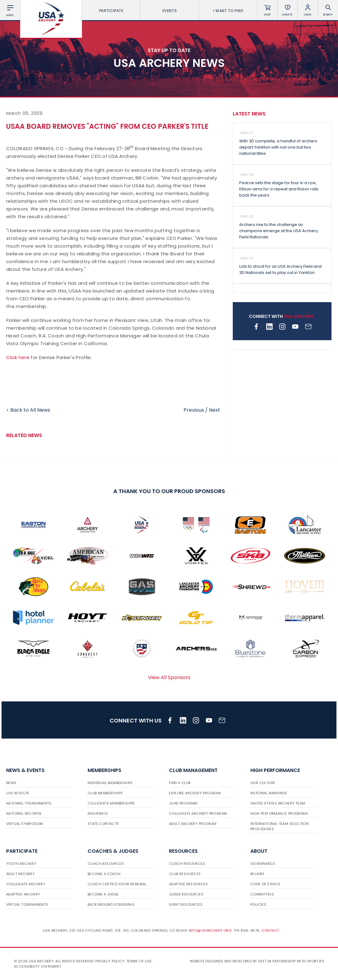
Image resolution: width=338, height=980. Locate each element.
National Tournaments (29, 803)
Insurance (98, 813)
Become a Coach (104, 874)
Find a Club (180, 783)
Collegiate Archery (26, 884)
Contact (270, 930)
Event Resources (186, 904)
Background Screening (111, 904)
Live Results (18, 793)
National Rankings (269, 793)
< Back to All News (28, 410)
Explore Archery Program (195, 793)
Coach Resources (106, 864)
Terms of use (139, 961)
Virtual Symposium (25, 824)
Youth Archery (21, 864)
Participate (111, 11)
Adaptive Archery (23, 894)
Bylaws (257, 874)
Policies (258, 904)
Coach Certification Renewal (117, 884)
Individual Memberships (110, 783)
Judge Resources (186, 894)
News (11, 783)
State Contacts (103, 824)
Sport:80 (316, 961)
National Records (24, 813)
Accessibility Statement (37, 966)
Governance (263, 864)
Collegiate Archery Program (198, 813)
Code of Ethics (265, 884)
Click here (18, 357)
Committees (262, 894)
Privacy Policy (110, 961)
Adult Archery (20, 874)
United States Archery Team (278, 803)
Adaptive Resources (188, 884)
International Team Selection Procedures (279, 826)
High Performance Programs (279, 813)
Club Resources (185, 874)
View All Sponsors (169, 677)
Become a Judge (103, 894)
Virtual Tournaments (27, 904)
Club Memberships (105, 793)
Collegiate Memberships (111, 803)
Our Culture (263, 783)
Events (170, 11)
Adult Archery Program (193, 824)
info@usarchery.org (210, 930)
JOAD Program (183, 803)
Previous (194, 410)
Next (214, 410)
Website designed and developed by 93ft (228, 961)
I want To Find (228, 11)
